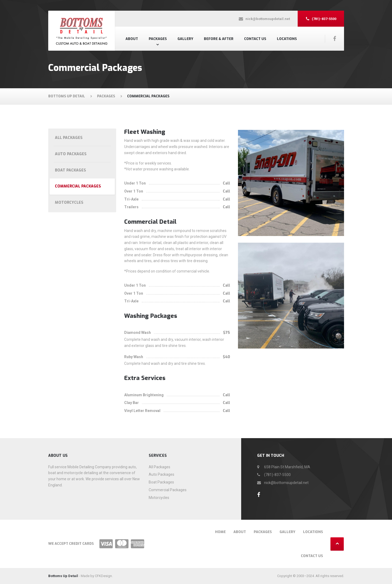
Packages (158, 39)
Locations (287, 39)
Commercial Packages (78, 186)
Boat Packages (70, 170)
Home (220, 532)
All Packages (69, 138)
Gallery (185, 39)
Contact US (255, 39)
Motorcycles (69, 203)
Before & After (219, 39)
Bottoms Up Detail (63, 576)
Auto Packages (71, 154)
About (132, 39)
